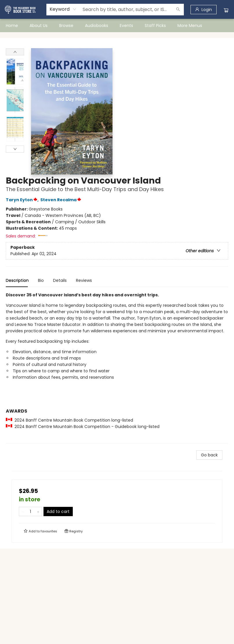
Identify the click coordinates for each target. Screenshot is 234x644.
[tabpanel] (117, 368)
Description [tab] (17, 280)
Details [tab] (60, 280)
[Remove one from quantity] (23, 511)
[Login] (204, 10)
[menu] (117, 26)
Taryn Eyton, (23, 200)
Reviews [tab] (84, 280)
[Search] (178, 10)
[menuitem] (12, 26)
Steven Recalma (62, 200)
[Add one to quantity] (38, 511)
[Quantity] (30, 511)
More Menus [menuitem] (190, 26)
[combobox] (63, 9)
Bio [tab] (41, 280)
